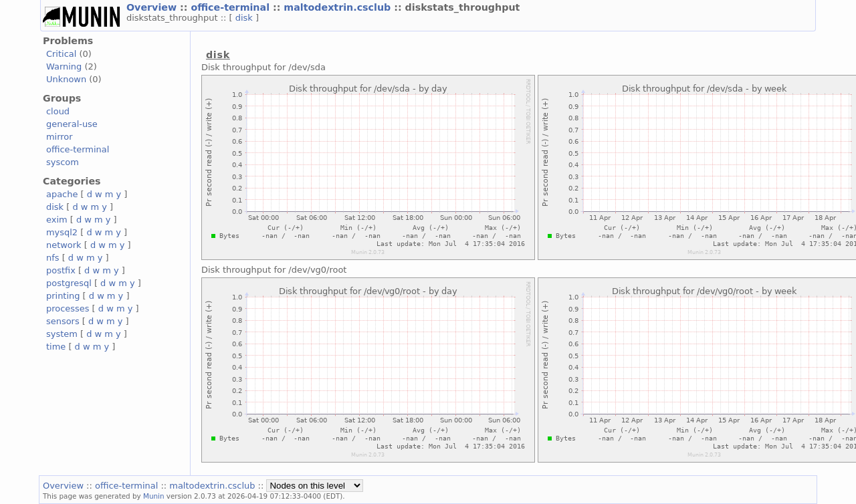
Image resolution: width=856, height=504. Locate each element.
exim (57, 220)
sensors (63, 321)
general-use (72, 124)
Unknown (66, 79)
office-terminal (232, 7)
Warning (64, 67)
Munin (154, 496)
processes (68, 308)
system (62, 334)
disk (245, 18)
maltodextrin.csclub (339, 7)
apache (62, 194)
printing (63, 296)
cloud (58, 111)
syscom (63, 162)
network (64, 245)
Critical (61, 54)
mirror (60, 137)
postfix (61, 270)
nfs (53, 258)
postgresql (69, 283)
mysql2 (62, 232)
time (56, 347)
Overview (153, 7)
